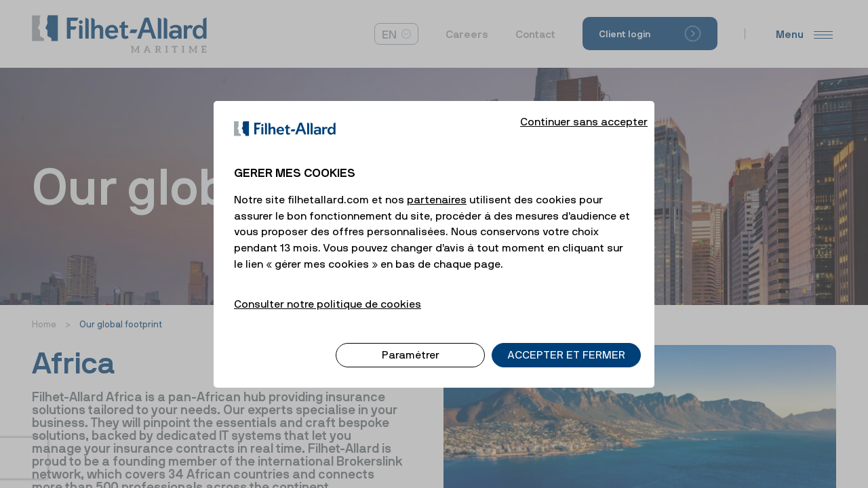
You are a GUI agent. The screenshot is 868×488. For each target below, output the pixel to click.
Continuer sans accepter (584, 110)
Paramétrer (411, 344)
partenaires (437, 188)
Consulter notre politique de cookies (328, 292)
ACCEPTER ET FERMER (566, 344)
